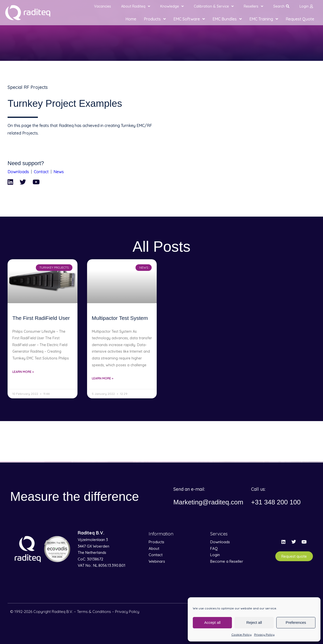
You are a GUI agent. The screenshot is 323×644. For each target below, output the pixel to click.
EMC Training (264, 19)
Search (281, 6)
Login (306, 6)
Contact (41, 172)
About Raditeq (136, 6)
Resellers (253, 6)
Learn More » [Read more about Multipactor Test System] (103, 378)
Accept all (212, 622)
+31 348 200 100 (278, 502)
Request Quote (300, 19)
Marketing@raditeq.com (211, 502)
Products (155, 19)
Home (131, 19)
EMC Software (189, 19)
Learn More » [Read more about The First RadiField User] (23, 372)
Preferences (296, 622)
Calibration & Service (214, 6)
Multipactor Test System (120, 318)
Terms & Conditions (94, 612)
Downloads (18, 172)
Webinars (157, 561)
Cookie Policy (241, 635)
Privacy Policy (264, 635)
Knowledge (172, 6)
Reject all (254, 622)
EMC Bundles (227, 19)
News (59, 172)
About (154, 548)
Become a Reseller (227, 561)
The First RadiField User (41, 318)
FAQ (214, 548)
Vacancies (103, 6)
